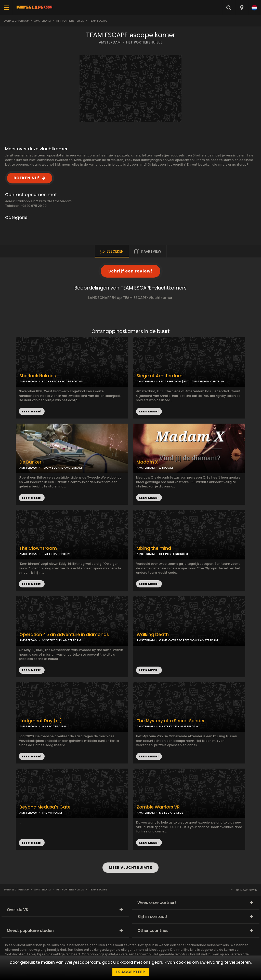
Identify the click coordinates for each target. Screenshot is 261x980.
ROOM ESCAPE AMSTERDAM (62, 468)
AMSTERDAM (110, 42)
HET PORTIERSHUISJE (144, 42)
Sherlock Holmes (38, 376)
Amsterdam (42, 21)
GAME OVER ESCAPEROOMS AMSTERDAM (188, 640)
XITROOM (166, 468)
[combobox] (242, 8)
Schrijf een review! (130, 271)
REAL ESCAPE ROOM (56, 554)
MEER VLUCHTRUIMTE (130, 868)
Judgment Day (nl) (41, 721)
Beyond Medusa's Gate (45, 807)
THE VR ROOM (52, 813)
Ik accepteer (131, 972)
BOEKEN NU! (27, 178)
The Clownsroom (38, 548)
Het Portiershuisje (70, 21)
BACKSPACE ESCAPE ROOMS (62, 381)
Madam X (147, 462)
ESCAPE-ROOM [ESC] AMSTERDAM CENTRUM (192, 381)
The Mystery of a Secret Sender (171, 721)
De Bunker (30, 462)
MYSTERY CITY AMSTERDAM (61, 640)
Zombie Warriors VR (158, 807)
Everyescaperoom (17, 21)
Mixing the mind (154, 548)
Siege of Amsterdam (160, 376)
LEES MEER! (149, 411)
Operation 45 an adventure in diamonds (64, 635)
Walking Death (153, 635)
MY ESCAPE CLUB (54, 726)
